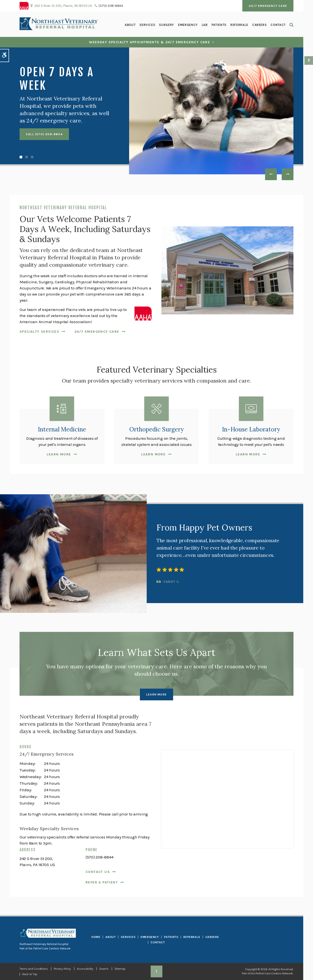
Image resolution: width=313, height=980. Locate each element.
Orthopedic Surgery (156, 429)
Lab (205, 25)
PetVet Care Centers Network (52, 948)
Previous (271, 174)
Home (96, 937)
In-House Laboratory (251, 429)
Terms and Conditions (34, 969)
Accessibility (85, 969)
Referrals (239, 25)
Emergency (188, 25)
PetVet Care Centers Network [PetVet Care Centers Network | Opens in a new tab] (274, 973)
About (130, 25)
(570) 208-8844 (111, 6)
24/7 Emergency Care (268, 6)
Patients (219, 25)
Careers (259, 25)
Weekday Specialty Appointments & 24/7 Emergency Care (150, 42)
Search (104, 969)
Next (288, 174)
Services (147, 25)
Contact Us (98, 872)
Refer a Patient (102, 882)
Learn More (59, 454)
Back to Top (30, 974)
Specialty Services (39, 332)
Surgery (167, 25)
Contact (278, 25)
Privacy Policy (62, 969)
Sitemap (120, 969)
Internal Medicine (62, 429)
